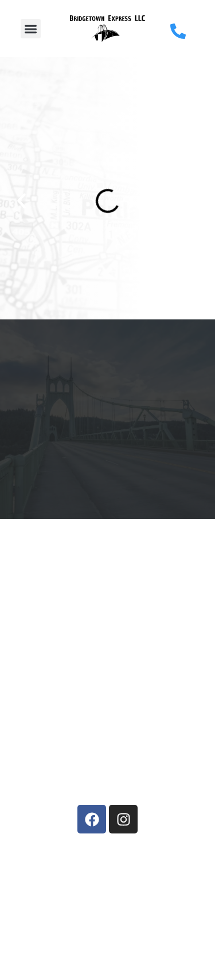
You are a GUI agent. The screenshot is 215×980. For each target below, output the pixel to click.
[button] (31, 29)
